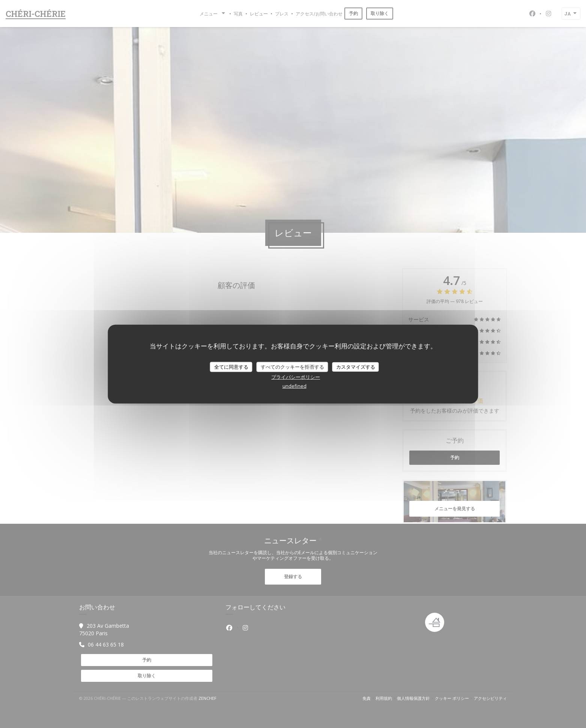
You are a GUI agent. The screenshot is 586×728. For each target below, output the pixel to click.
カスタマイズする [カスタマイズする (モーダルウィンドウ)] (356, 366)
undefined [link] (295, 386)
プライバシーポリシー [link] (296, 377)
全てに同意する (231, 366)
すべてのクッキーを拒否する (292, 366)
